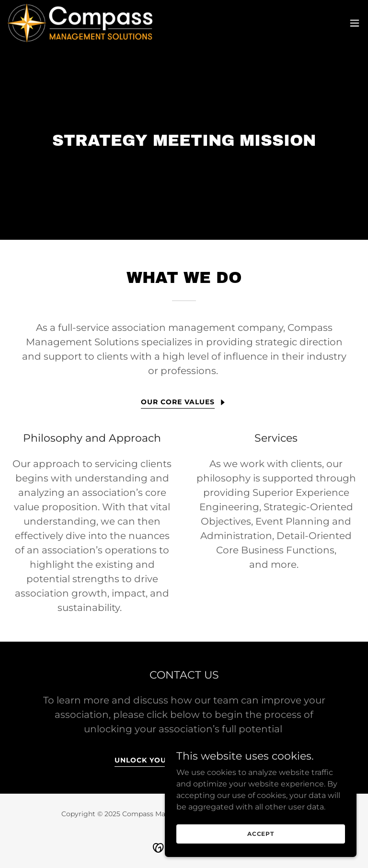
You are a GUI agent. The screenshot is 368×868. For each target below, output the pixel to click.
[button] (355, 23)
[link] (80, 23)
